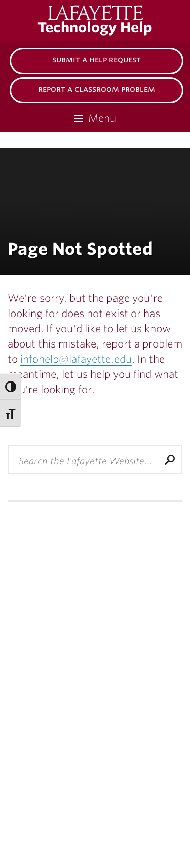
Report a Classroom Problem (97, 89)
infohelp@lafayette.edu (76, 359)
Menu (102, 118)
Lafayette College (106, 13)
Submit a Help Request (97, 60)
